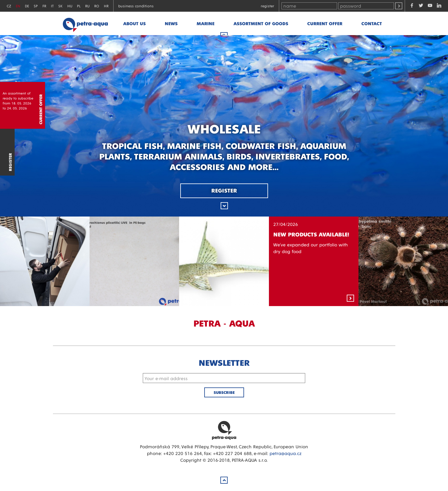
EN (18, 6)
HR (106, 6)
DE (27, 6)
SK (60, 6)
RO (97, 6)
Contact (372, 23)
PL (79, 6)
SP (36, 6)
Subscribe (224, 392)
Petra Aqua (224, 430)
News (171, 23)
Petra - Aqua (85, 23)
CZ (9, 6)
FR (44, 6)
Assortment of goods (261, 23)
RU (87, 6)
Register (267, 6)
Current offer (325, 23)
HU (70, 6)
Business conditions (136, 6)
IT (52, 6)
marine (206, 23)
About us (134, 23)
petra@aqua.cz (285, 453)
